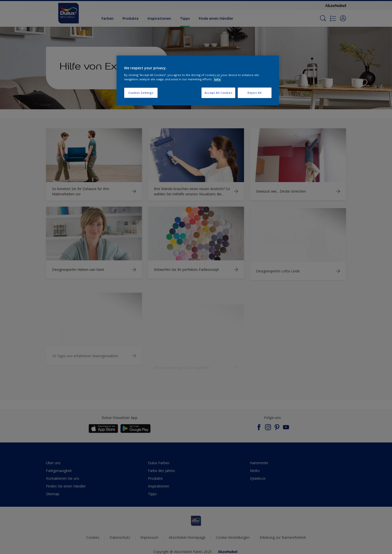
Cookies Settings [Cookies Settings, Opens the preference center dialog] (141, 93)
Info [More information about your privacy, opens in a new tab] (217, 79)
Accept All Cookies (218, 93)
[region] (198, 81)
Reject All (255, 93)
